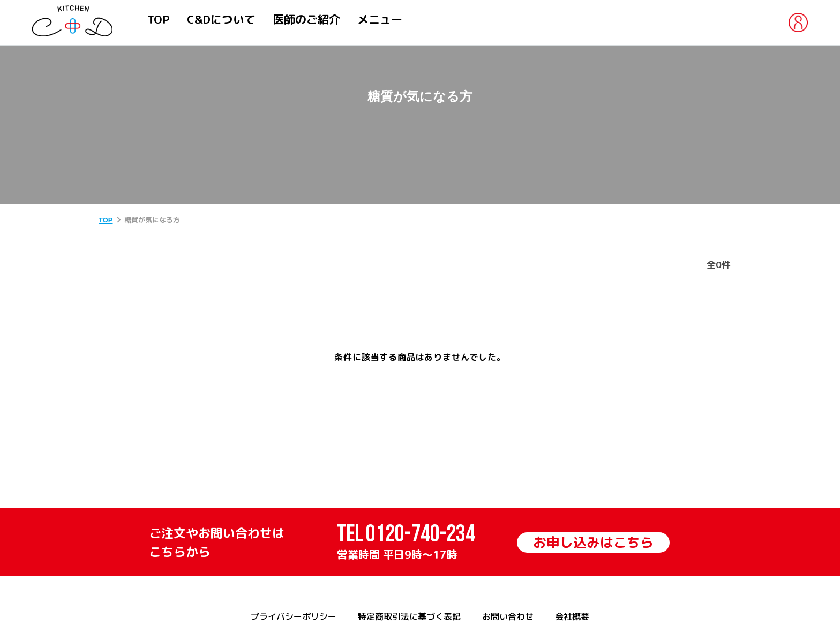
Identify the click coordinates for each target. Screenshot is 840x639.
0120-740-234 (421, 534)
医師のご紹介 (306, 19)
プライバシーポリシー (294, 616)
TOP (159, 19)
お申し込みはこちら (593, 542)
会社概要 (572, 616)
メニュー (380, 19)
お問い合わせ (508, 616)
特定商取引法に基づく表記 (409, 616)
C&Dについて (221, 19)
